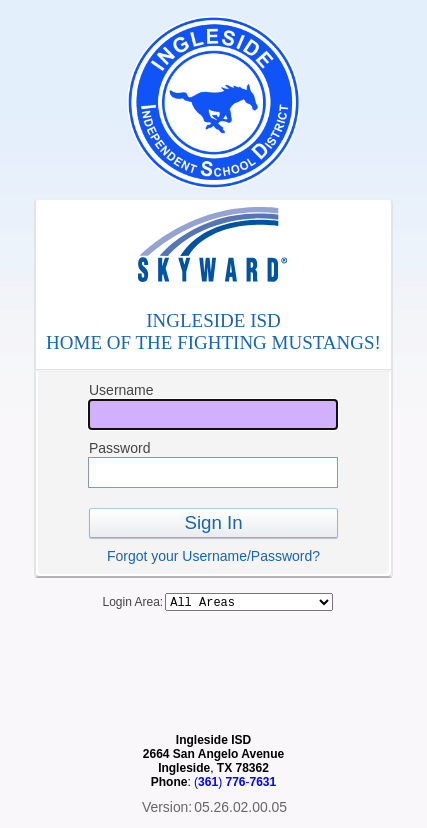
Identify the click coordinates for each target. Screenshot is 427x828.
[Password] (213, 472)
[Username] (213, 414)
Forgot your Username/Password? (213, 556)
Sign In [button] (213, 522)
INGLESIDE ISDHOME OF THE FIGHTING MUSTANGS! (213, 331)
